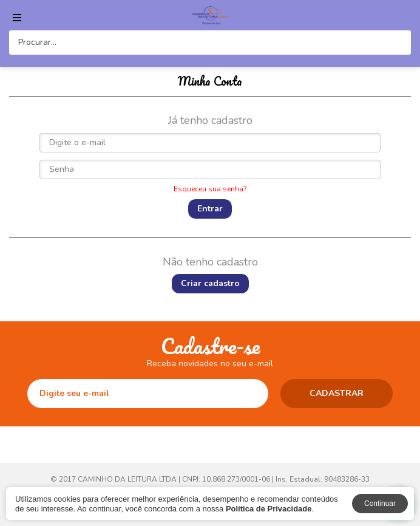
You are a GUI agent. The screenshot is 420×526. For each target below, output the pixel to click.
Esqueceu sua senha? (210, 189)
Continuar (380, 504)
